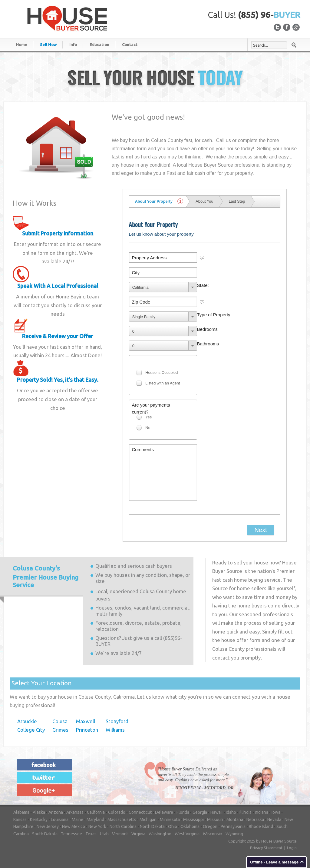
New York (97, 826)
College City (31, 730)
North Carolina (123, 826)
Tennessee (71, 834)
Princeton (87, 730)
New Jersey (48, 826)
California (96, 812)
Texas (91, 834)
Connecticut (140, 812)
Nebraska (255, 820)
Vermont (120, 834)
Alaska (39, 812)
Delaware (164, 812)
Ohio (173, 826)
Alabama (21, 812)
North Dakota (152, 826)
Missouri (215, 820)
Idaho (231, 812)
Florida (183, 812)
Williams (115, 730)
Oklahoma (190, 826)
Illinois (246, 812)
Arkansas (75, 812)
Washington (160, 834)
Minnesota (170, 820)
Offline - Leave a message (274, 862)
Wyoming (234, 834)
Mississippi (193, 820)
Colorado (117, 812)
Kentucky (39, 820)
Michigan (148, 820)
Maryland (95, 820)
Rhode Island (261, 826)
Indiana (262, 812)
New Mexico (74, 826)
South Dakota (45, 834)
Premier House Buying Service (46, 577)
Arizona (56, 812)
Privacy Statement (266, 848)
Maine (77, 820)
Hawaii (216, 812)
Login (292, 848)
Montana (235, 820)
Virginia (138, 834)
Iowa (276, 812)
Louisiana (60, 820)
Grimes (60, 730)
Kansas (20, 820)
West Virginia (187, 834)
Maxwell (86, 721)
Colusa (60, 721)
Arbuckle (27, 721)
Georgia (200, 812)
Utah (104, 834)
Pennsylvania (233, 826)
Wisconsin (213, 834)
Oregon (210, 826)
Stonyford (117, 721)
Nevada (274, 820)
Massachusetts (122, 820)
